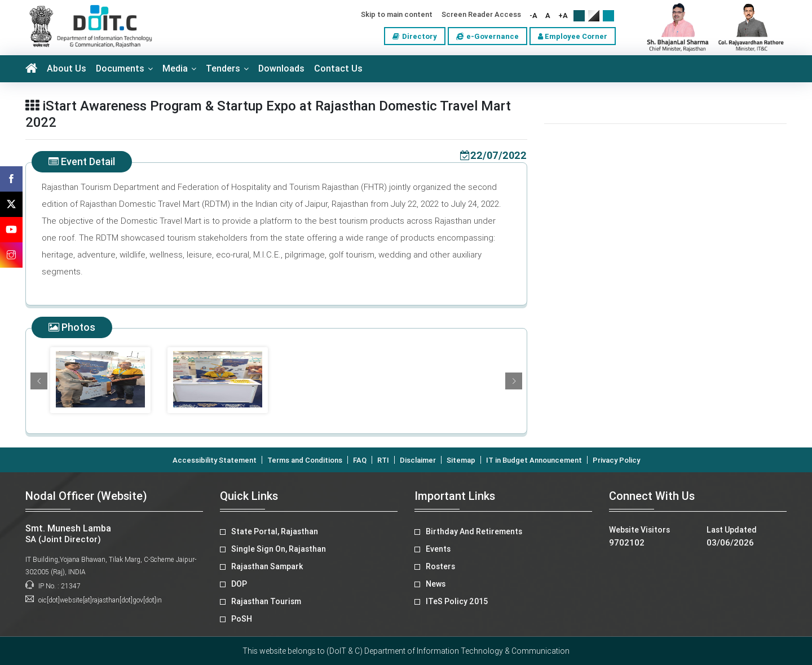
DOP (239, 584)
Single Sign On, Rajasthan (279, 549)
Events (438, 549)
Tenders (223, 68)
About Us (67, 68)
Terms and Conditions (305, 460)
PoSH (242, 619)
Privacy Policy (616, 460)
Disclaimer (418, 460)
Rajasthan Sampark (267, 566)
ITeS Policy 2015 (457, 601)
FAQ (360, 460)
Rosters (440, 566)
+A (563, 15)
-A (533, 15)
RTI (383, 460)
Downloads (281, 68)
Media (175, 68)
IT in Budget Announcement (534, 460)
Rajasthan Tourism (266, 601)
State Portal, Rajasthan (275, 531)
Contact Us (338, 68)
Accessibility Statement (215, 460)
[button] (39, 381)
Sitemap (461, 460)
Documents (120, 68)
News (436, 584)
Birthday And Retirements (474, 531)
